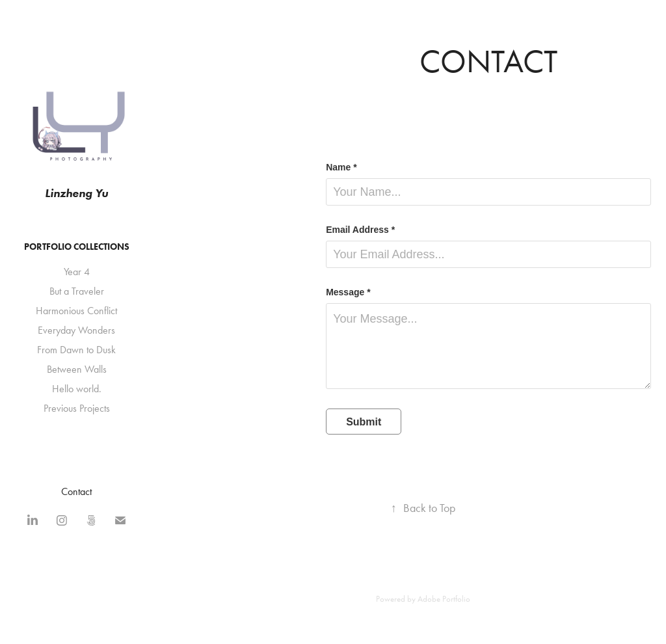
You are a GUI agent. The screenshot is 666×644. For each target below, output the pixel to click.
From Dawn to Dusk (76, 350)
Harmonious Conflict (76, 311)
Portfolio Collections (77, 247)
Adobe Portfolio (444, 599)
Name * (341, 167)
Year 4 (77, 272)
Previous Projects (77, 408)
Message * (348, 292)
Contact (76, 491)
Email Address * (360, 230)
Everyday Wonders (76, 330)
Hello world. (77, 389)
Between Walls (77, 369)
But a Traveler (77, 291)
